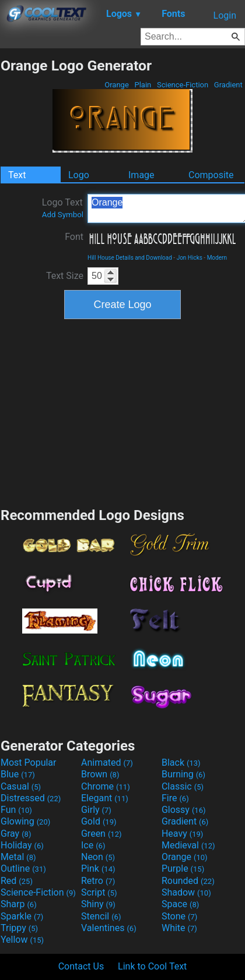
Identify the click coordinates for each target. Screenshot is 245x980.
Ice (93, 845)
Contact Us (81, 966)
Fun (16, 810)
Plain (143, 85)
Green (101, 834)
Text (17, 175)
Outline (23, 868)
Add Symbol (63, 215)
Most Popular (29, 763)
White (179, 928)
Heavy (182, 834)
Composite (211, 175)
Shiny (98, 904)
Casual (21, 786)
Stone (179, 916)
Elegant (105, 798)
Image (141, 175)
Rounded (188, 881)
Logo (79, 175)
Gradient (228, 85)
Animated (107, 763)
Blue (18, 774)
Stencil (101, 916)
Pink (98, 868)
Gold (99, 821)
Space (180, 904)
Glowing (25, 821)
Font (74, 237)
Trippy (19, 928)
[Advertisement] (123, 412)
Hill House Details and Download (130, 258)
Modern (217, 258)
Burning (183, 774)
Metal (18, 857)
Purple (183, 868)
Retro (98, 881)
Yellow (22, 940)
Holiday (22, 845)
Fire (175, 798)
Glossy (184, 810)
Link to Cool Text (152, 966)
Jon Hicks (190, 258)
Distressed (31, 798)
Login (225, 15)
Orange (117, 85)
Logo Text (63, 208)
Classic (183, 786)
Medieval (188, 845)
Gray (16, 834)
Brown (100, 774)
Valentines (109, 928)
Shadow (186, 892)
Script (99, 892)
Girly (96, 810)
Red (17, 881)
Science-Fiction (183, 85)
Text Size (65, 276)
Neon (98, 857)
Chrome (106, 786)
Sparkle (22, 916)
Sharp (19, 904)
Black (181, 763)
